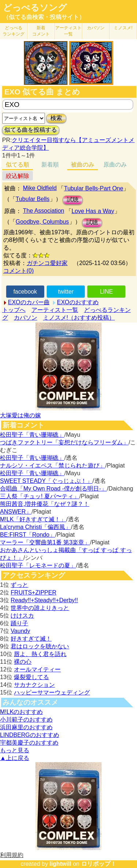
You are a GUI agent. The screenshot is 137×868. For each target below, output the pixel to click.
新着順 (50, 165)
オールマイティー (37, 669)
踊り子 (19, 623)
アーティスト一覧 (55, 310)
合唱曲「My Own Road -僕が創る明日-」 (53, 489)
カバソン (96, 28)
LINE (106, 292)
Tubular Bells (33, 199)
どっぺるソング (35, 8)
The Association (44, 211)
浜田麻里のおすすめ (26, 727)
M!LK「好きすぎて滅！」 (33, 519)
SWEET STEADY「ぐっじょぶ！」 (46, 481)
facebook (25, 292)
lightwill (60, 864)
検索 (56, 118)
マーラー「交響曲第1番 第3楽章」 (45, 542)
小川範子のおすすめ (26, 720)
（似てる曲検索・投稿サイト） (44, 17)
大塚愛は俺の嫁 (20, 415)
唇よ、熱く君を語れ (40, 654)
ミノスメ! (123, 28)
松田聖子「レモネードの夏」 (38, 565)
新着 (41, 31)
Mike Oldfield (40, 188)
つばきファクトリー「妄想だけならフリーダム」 (64, 442)
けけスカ (22, 616)
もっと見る (15, 750)
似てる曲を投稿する (31, 130)
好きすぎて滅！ (31, 639)
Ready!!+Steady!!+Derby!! (44, 600)
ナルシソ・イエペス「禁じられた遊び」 (53, 465)
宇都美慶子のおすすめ (29, 743)
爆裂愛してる (31, 677)
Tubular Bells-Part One (94, 188)
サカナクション (34, 685)
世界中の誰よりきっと (40, 608)
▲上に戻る (15, 758)
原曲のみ (115, 165)
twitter (66, 292)
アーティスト (68, 31)
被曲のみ (83, 165)
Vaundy (20, 631)
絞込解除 (18, 176)
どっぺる (14, 31)
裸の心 (23, 662)
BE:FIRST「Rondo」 (28, 535)
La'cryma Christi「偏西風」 (35, 527)
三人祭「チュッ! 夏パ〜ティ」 (40, 496)
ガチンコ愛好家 (47, 263)
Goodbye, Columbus (42, 222)
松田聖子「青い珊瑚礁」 (32, 435)
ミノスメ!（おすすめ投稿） (79, 318)
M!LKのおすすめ (21, 712)
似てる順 (18, 165)
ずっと (19, 585)
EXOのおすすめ (78, 302)
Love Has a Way (93, 211)
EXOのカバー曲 (29, 302)
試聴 (73, 200)
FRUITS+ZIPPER (33, 593)
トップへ (14, 310)
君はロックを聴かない (40, 646)
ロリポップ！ (99, 864)
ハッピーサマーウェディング (52, 692)
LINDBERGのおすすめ (30, 735)
